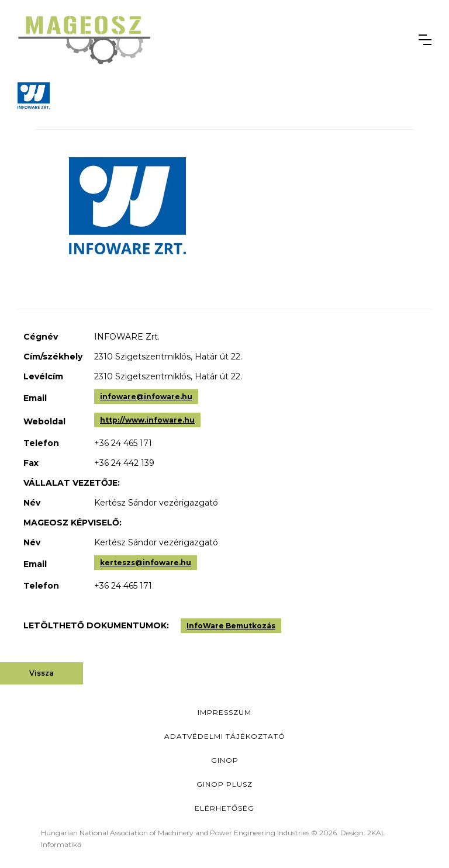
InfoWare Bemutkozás (231, 626)
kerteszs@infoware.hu (146, 563)
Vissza (42, 673)
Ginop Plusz (224, 784)
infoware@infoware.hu (146, 397)
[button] (425, 40)
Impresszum (224, 712)
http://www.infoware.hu (147, 420)
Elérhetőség (224, 808)
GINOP (225, 760)
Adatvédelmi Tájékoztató (225, 736)
